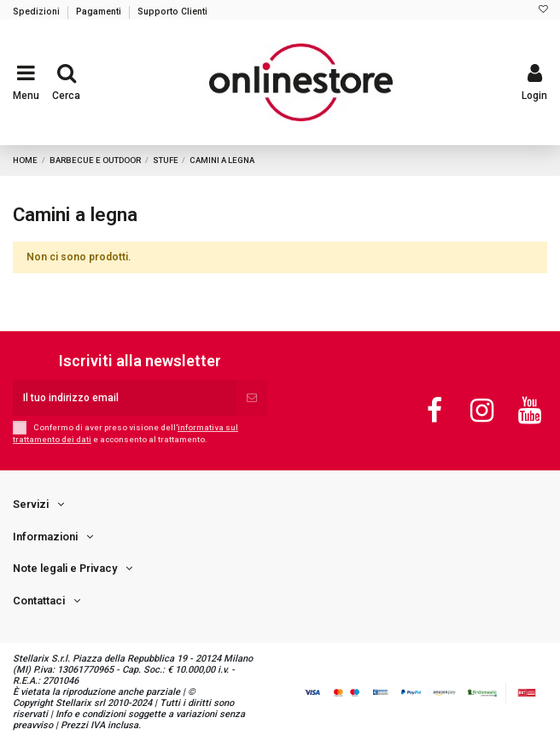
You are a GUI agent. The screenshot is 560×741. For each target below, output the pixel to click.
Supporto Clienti (172, 12)
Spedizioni (38, 12)
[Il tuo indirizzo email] (125, 398)
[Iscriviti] (252, 398)
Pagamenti (100, 12)
